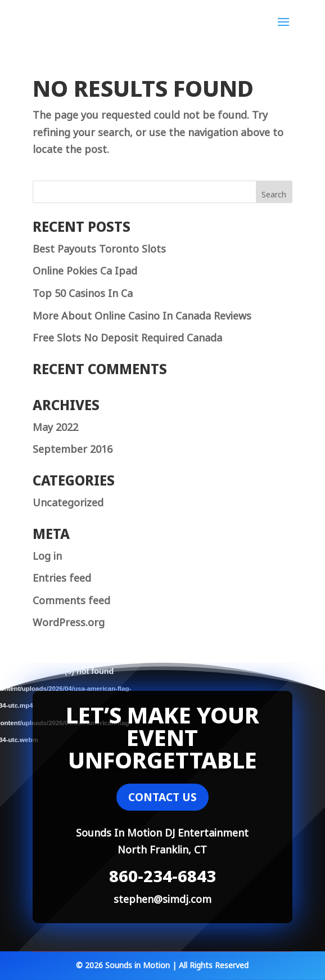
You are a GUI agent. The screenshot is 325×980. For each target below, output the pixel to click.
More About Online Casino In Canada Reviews (142, 314)
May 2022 (55, 426)
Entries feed (62, 577)
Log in (47, 555)
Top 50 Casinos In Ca (83, 292)
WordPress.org (69, 621)
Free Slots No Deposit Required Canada (127, 336)
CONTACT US (162, 797)
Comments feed (71, 599)
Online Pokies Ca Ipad (85, 269)
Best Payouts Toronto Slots (99, 248)
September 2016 (73, 448)
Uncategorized (68, 501)
